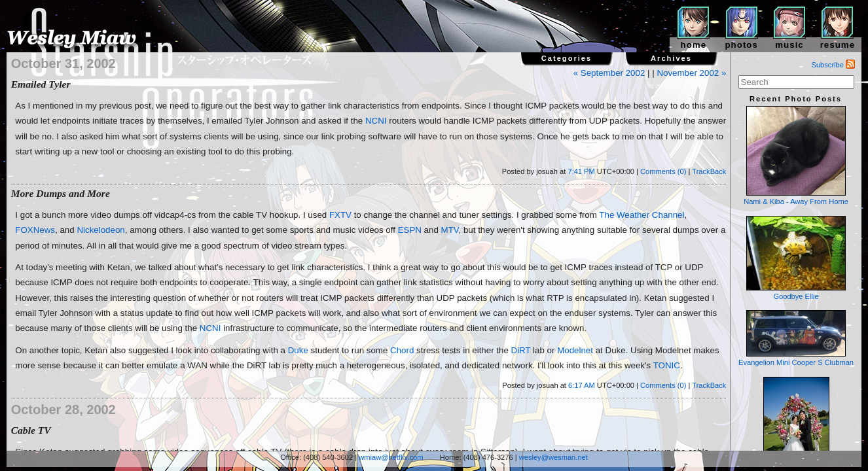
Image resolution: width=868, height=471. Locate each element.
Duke (298, 350)
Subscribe (834, 65)
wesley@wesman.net (553, 457)
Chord (402, 350)
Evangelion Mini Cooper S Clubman (796, 338)
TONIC (667, 365)
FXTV (340, 215)
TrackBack (709, 171)
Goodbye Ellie (796, 258)
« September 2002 (609, 73)
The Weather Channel (642, 215)
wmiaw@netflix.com (391, 457)
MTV (450, 230)
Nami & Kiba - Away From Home (796, 156)
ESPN (410, 230)
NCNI (376, 121)
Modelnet (575, 350)
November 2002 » (691, 73)
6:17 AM (582, 385)
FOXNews (35, 230)
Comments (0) (663, 171)
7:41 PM (581, 171)
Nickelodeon (100, 230)
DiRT (521, 350)
